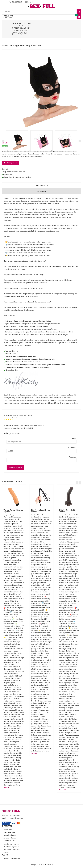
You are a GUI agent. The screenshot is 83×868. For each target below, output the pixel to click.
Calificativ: (72, 448)
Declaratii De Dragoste (12, 859)
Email (28, 2)
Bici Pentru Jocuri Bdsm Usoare (40, 511)
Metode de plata (9, 832)
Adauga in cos (12, 163)
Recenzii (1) (41, 191)
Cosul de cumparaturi (11, 847)
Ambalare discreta (10, 838)
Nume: (74, 438)
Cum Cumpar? (9, 830)
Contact (6, 852)
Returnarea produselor (12, 850)
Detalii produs (41, 185)
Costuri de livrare (10, 835)
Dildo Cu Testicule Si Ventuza (67, 511)
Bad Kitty (14, 370)
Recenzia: (73, 457)
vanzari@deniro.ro (16, 818)
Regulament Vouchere (11, 844)
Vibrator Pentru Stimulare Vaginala (13, 511)
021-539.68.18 (16, 2)
